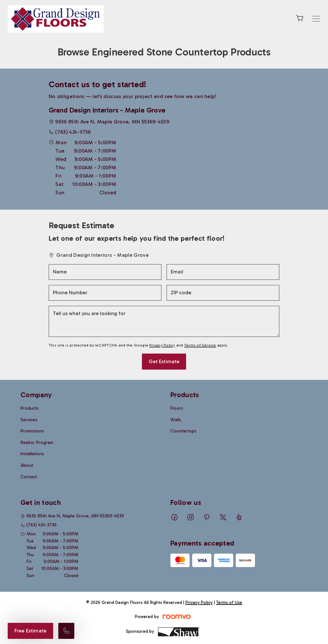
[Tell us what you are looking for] (164, 321)
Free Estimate (30, 631)
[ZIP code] (223, 293)
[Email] (223, 272)
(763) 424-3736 (73, 132)
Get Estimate (164, 361)
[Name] (105, 272)
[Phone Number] (105, 293)
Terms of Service (200, 345)
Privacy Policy (162, 345)
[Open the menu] (316, 19)
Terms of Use (229, 602)
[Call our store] (66, 631)
